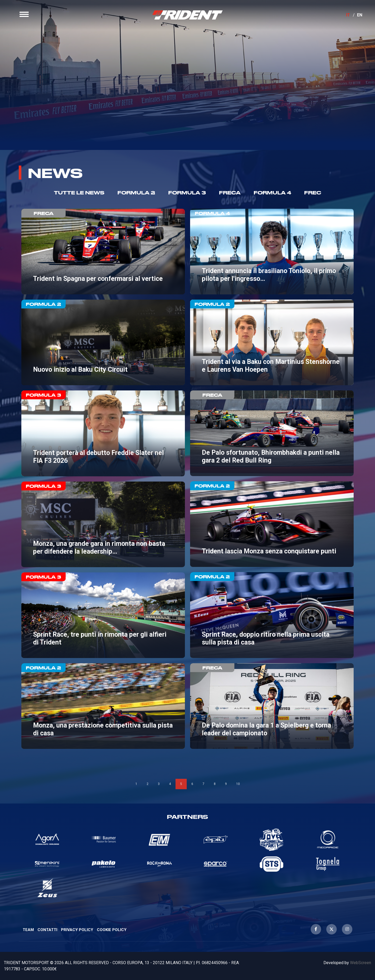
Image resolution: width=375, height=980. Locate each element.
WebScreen (361, 963)
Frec (313, 192)
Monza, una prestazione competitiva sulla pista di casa (103, 706)
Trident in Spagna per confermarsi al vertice (103, 252)
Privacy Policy (77, 930)
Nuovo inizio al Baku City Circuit (103, 342)
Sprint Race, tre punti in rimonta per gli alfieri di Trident (103, 615)
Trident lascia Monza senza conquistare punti (272, 524)
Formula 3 (187, 192)
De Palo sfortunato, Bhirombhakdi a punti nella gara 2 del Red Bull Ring (272, 433)
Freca (230, 192)
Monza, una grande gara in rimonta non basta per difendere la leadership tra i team (103, 524)
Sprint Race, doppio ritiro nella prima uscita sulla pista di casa (272, 615)
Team (28, 930)
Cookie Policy (112, 930)
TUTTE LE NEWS (79, 192)
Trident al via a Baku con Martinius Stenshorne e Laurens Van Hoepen (272, 342)
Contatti (47, 930)
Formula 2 (136, 192)
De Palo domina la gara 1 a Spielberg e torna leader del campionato (272, 706)
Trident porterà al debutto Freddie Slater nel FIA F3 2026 (103, 433)
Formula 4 (272, 192)
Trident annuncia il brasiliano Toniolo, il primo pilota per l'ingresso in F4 (272, 252)
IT (348, 15)
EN (360, 15)
